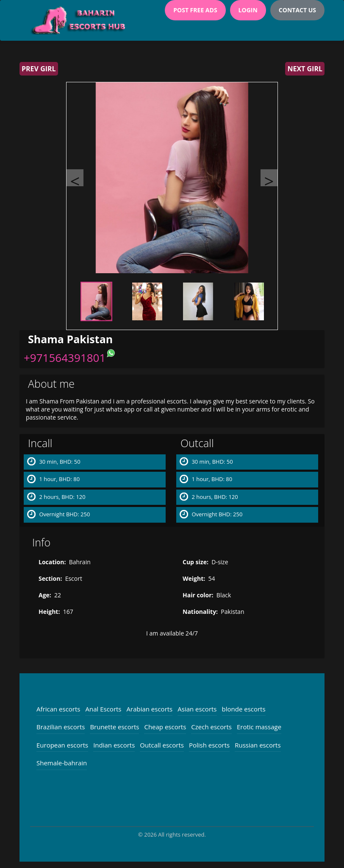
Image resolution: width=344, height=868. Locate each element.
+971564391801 (65, 358)
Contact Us (297, 10)
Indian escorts (114, 745)
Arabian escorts (150, 709)
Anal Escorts (103, 709)
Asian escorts (197, 709)
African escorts (58, 709)
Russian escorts (258, 745)
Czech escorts (211, 727)
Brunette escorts (114, 727)
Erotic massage (259, 727)
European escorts (62, 745)
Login (248, 10)
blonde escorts (244, 709)
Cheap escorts (165, 727)
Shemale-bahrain (62, 763)
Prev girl (39, 69)
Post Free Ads (195, 10)
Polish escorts (209, 745)
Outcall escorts (162, 745)
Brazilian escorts (61, 727)
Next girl (305, 69)
